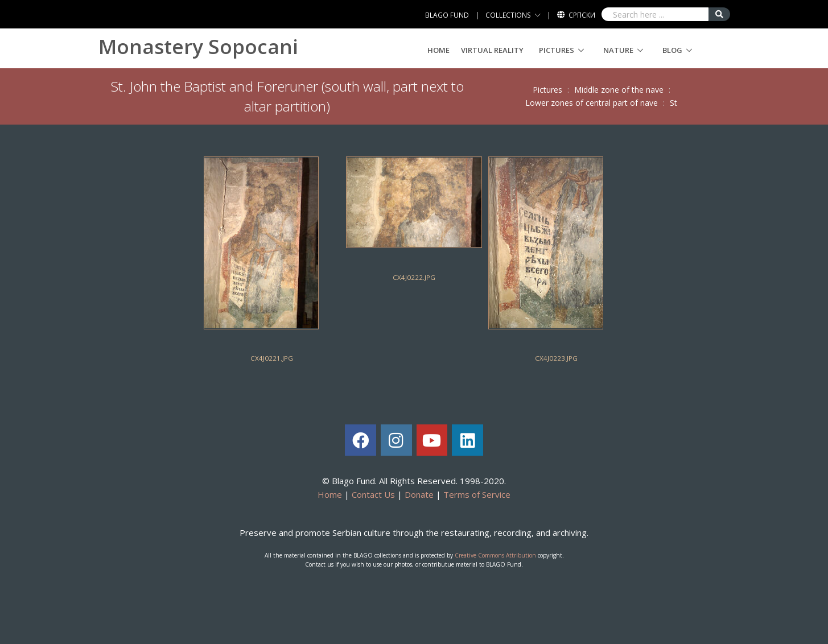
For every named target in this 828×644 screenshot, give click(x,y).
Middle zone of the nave (619, 90)
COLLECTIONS (508, 15)
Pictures (557, 50)
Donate (419, 494)
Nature (618, 50)
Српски (582, 15)
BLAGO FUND (447, 15)
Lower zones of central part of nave (592, 103)
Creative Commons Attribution (495, 555)
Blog (672, 50)
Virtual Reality (492, 50)
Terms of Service (477, 494)
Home (438, 50)
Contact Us (373, 494)
